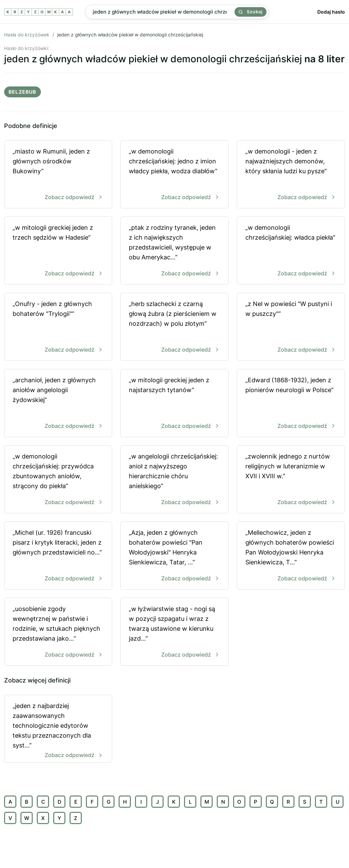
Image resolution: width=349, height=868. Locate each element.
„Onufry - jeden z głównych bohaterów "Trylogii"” (58, 327)
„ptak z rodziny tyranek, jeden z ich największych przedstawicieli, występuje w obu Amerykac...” (174, 251)
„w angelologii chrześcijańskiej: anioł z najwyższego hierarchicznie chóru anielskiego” (174, 480)
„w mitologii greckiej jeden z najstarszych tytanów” (174, 404)
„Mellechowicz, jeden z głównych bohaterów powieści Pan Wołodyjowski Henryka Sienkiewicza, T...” (291, 556)
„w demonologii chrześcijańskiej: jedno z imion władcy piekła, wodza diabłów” (174, 175)
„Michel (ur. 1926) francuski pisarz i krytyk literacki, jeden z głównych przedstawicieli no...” (58, 556)
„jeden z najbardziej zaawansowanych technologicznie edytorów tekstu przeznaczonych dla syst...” (58, 731)
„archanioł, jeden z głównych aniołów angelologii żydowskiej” (58, 404)
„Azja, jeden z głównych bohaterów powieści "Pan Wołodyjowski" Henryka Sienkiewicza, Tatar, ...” (174, 556)
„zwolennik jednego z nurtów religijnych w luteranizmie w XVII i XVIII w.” (291, 480)
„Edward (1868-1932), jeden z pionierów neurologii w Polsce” (291, 404)
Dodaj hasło (331, 12)
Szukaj (251, 12)
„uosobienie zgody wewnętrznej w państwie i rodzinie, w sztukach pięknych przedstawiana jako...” (58, 632)
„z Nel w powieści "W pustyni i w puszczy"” (291, 327)
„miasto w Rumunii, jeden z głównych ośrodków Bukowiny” (58, 175)
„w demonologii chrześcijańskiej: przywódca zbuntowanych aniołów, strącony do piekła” (58, 480)
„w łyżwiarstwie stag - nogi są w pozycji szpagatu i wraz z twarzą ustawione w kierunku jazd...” (174, 632)
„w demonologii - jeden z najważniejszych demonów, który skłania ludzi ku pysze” (291, 175)
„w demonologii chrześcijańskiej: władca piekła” (291, 251)
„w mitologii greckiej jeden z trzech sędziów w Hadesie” (58, 251)
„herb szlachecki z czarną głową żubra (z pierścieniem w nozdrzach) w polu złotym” (174, 327)
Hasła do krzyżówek (27, 35)
